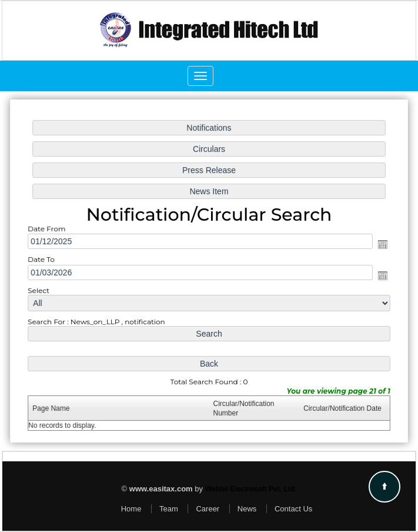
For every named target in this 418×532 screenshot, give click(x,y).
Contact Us (293, 509)
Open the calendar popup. (380, 245)
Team (169, 509)
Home (131, 509)
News (247, 509)
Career (208, 509)
